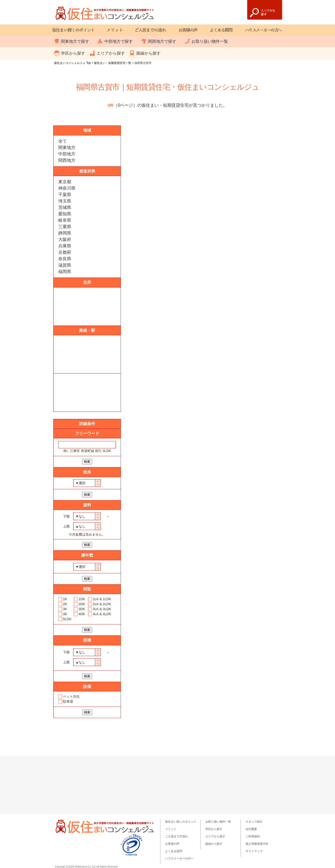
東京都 (65, 182)
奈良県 (65, 259)
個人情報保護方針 (257, 844)
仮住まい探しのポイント (181, 822)
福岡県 (65, 272)
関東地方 (67, 148)
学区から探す (73, 53)
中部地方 (67, 154)
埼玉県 (65, 201)
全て (63, 141)
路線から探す (148, 53)
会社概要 (251, 829)
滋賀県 (65, 265)
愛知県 (65, 214)
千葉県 (65, 195)
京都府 (65, 252)
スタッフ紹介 (254, 822)
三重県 (65, 227)
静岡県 (65, 233)
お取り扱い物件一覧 (210, 41)
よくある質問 (174, 851)
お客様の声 (172, 844)
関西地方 (67, 160)
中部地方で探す (119, 41)
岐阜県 (65, 220)
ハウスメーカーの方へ (179, 858)
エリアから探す (111, 53)
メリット (171, 829)
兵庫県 (65, 246)
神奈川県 (67, 188)
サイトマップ (254, 851)
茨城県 (65, 207)
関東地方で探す (75, 41)
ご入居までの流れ (177, 836)
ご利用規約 (253, 836)
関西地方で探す (162, 41)
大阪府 (65, 240)
